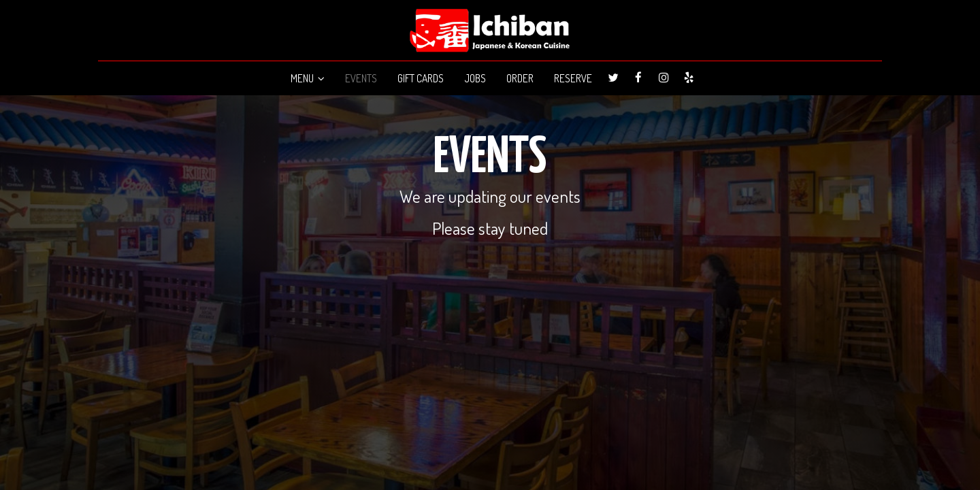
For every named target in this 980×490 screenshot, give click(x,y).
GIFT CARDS (421, 78)
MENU (308, 78)
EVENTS (361, 78)
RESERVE (573, 78)
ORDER (520, 78)
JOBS (475, 78)
